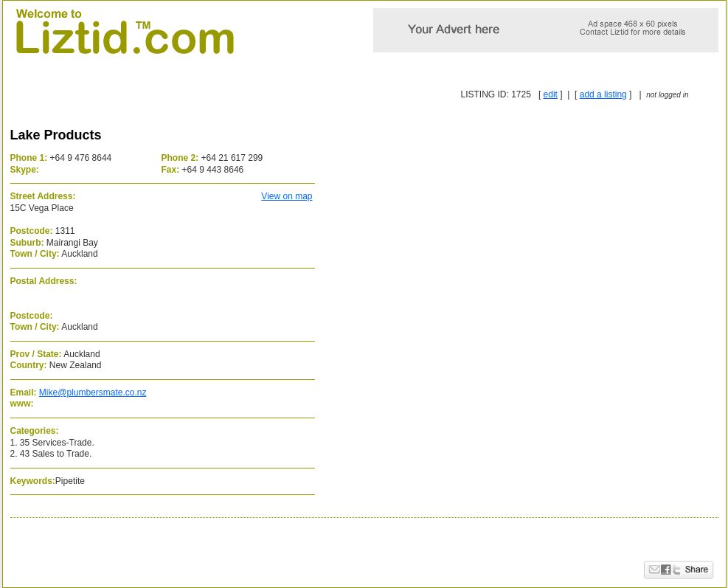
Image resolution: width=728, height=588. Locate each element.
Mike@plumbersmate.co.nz (93, 392)
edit (551, 94)
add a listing (603, 94)
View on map (287, 196)
